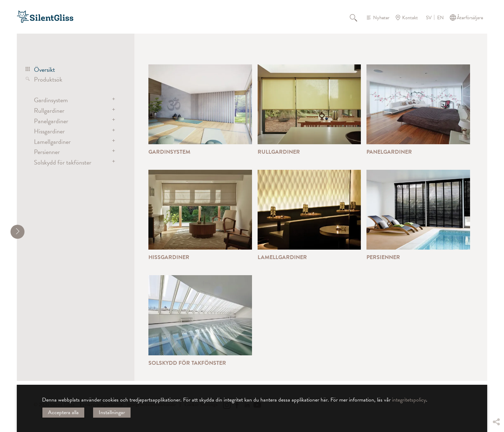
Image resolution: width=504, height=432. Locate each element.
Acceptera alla (63, 412)
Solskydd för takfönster (63, 162)
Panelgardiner (51, 121)
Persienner (47, 152)
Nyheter (381, 18)
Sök (357, 18)
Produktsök (48, 79)
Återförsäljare (470, 18)
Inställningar (112, 412)
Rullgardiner (49, 110)
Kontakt (410, 18)
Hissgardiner (49, 131)
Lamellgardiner (52, 142)
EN (440, 18)
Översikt (44, 69)
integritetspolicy (409, 400)
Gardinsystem (51, 100)
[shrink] (17, 232)
